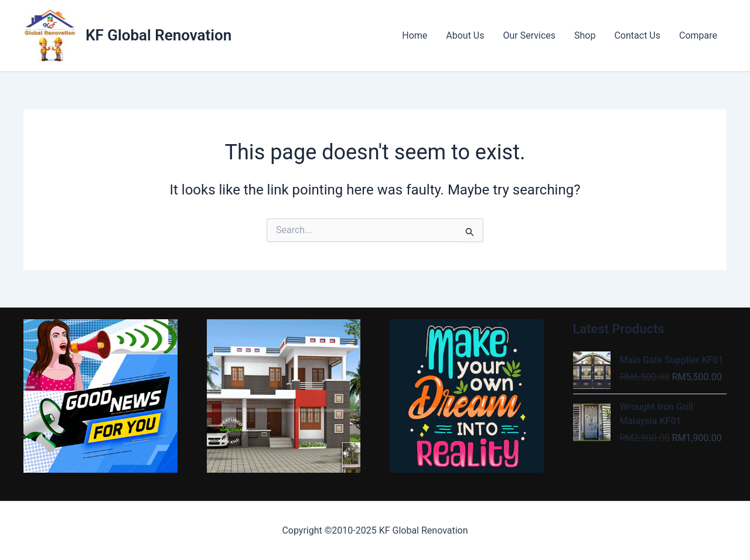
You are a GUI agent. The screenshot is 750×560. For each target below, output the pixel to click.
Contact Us (637, 35)
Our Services (530, 35)
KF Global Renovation (158, 35)
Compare (698, 35)
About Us (465, 35)
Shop (585, 35)
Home (415, 35)
